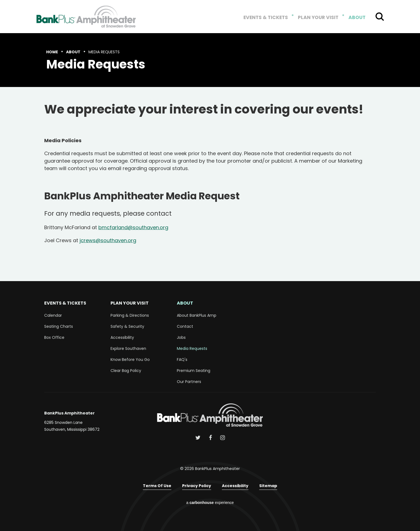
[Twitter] (198, 438)
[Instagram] (223, 438)
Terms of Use (157, 486)
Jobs (181, 337)
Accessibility (122, 337)
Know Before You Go (130, 360)
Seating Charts (59, 326)
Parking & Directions (130, 315)
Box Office (54, 337)
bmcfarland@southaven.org (133, 227)
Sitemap (268, 486)
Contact (185, 326)
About (357, 18)
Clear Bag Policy (126, 371)
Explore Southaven (128, 348)
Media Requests (192, 348)
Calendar (53, 315)
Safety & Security (127, 326)
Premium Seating (194, 371)
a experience (210, 503)
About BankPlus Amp (197, 315)
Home (52, 52)
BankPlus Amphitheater (86, 17)
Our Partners (189, 382)
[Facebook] (210, 438)
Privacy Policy (197, 486)
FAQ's (182, 360)
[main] (210, 157)
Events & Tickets (270, 18)
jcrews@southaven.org (108, 240)
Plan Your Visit (320, 18)
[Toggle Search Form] (380, 17)
